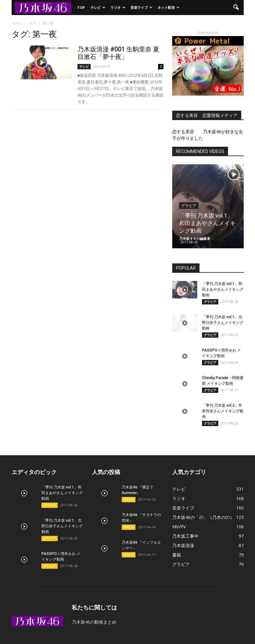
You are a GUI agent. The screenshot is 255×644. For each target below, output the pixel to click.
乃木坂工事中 (185, 536)
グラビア (189, 206)
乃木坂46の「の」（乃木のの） (203, 517)
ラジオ (118, 7)
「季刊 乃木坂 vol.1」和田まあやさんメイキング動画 (207, 223)
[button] (236, 8)
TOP (81, 7)
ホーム (17, 23)
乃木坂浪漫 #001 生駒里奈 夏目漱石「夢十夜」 (118, 53)
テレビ (98, 7)
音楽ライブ (141, 7)
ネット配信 (168, 7)
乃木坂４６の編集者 (195, 238)
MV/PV (129, 499)
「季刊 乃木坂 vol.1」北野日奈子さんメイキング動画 (223, 323)
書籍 (177, 555)
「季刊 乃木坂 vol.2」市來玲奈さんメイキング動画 (223, 411)
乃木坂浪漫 (183, 545)
